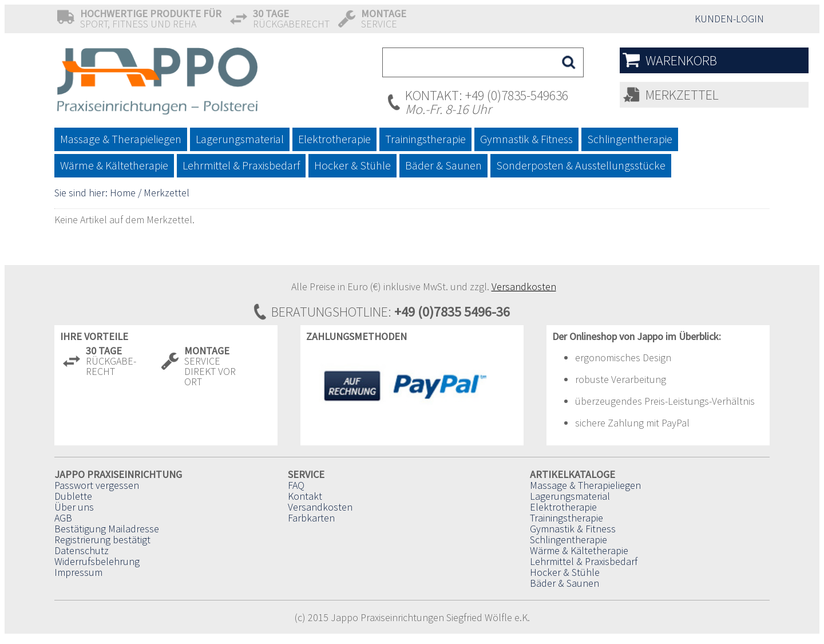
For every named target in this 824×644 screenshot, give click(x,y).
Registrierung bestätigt (102, 540)
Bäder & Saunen (564, 583)
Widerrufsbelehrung (97, 561)
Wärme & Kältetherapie (579, 550)
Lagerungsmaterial (570, 496)
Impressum (78, 572)
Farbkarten (311, 518)
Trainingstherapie (566, 518)
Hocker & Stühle (565, 572)
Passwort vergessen (97, 485)
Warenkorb (681, 60)
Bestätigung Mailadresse (107, 529)
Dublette (73, 496)
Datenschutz (82, 550)
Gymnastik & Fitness (573, 529)
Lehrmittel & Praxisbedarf (584, 561)
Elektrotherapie (563, 507)
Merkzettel (682, 95)
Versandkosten (524, 287)
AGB (63, 518)
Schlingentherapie (569, 540)
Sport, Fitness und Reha (151, 19)
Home (123, 193)
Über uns (74, 507)
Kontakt (305, 496)
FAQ (296, 485)
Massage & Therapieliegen (585, 485)
